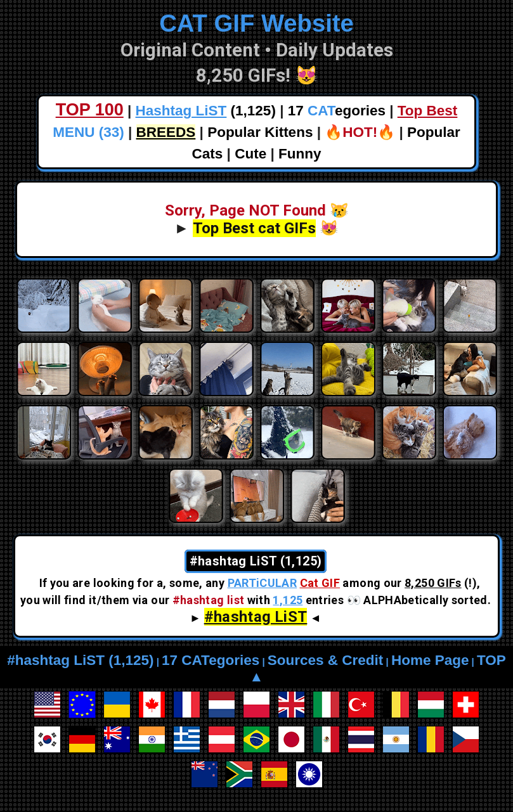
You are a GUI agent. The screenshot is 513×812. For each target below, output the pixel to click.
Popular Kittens (260, 132)
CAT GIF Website (256, 23)
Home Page (430, 660)
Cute (250, 154)
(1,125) (206, 111)
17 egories (337, 111)
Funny (300, 154)
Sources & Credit (326, 660)
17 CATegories (211, 660)
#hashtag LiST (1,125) (80, 660)
